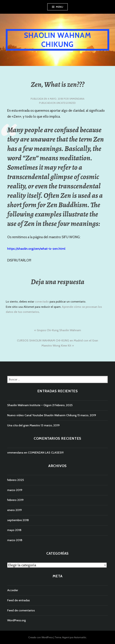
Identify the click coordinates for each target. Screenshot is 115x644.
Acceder (13, 590)
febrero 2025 (16, 480)
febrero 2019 (15, 500)
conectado (42, 302)
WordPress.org (16, 620)
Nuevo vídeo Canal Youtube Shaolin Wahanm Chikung (42, 415)
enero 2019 (15, 510)
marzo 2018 (15, 540)
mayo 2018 (14, 530)
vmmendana (77, 99)
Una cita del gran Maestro (24, 425)
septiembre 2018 (18, 520)
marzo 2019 (15, 490)
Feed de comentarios (21, 610)
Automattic (80, 637)
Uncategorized (66, 103)
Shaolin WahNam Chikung (57, 40)
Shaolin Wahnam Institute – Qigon (29, 405)
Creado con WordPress (41, 637)
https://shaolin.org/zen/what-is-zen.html (36, 249)
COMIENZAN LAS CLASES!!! (46, 453)
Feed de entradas (18, 600)
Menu (59, 7)
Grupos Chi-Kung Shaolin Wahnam (59, 330)
